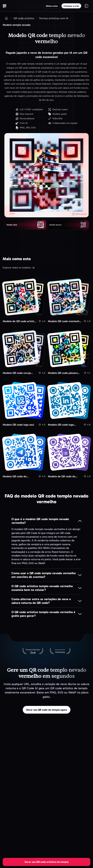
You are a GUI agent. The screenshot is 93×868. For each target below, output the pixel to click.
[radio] (25, 225)
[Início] (6, 18)
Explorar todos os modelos (19, 268)
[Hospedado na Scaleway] (60, 651)
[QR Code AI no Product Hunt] (33, 651)
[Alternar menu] (86, 6)
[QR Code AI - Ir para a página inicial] (5, 6)
